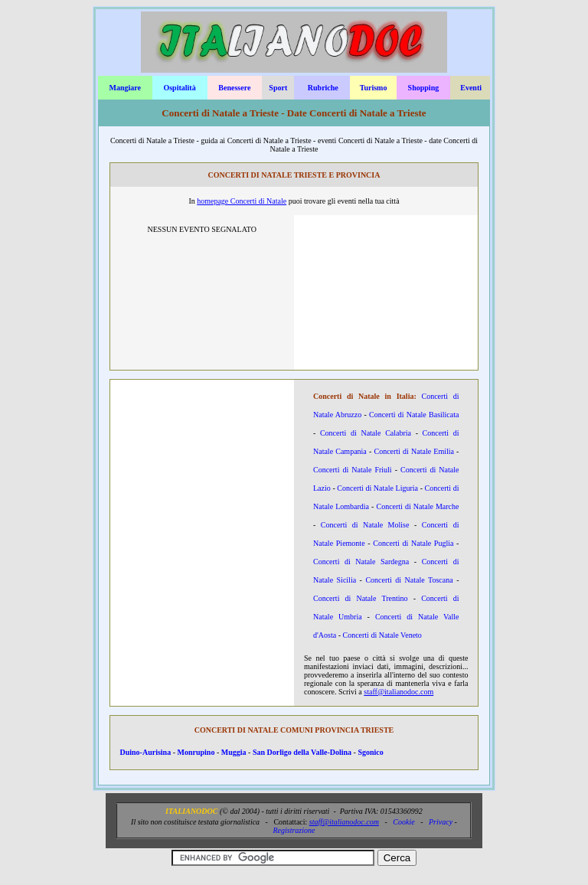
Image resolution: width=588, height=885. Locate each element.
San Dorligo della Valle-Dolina (302, 752)
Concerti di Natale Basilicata (414, 415)
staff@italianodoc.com (399, 692)
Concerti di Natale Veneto (382, 635)
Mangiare (124, 88)
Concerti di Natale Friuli (353, 470)
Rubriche (323, 88)
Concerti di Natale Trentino (361, 598)
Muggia (234, 752)
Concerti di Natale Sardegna (361, 562)
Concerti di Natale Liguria (377, 488)
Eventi (471, 88)
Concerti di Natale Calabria (366, 433)
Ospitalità (179, 88)
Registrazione (294, 830)
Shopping (424, 88)
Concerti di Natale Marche (417, 506)
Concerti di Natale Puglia (413, 543)
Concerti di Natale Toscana (409, 580)
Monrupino (196, 752)
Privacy (441, 822)
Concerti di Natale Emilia (413, 451)
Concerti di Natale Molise (365, 525)
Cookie (403, 822)
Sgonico (370, 752)
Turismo (374, 88)
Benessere (234, 88)
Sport (278, 88)
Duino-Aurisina (146, 752)
